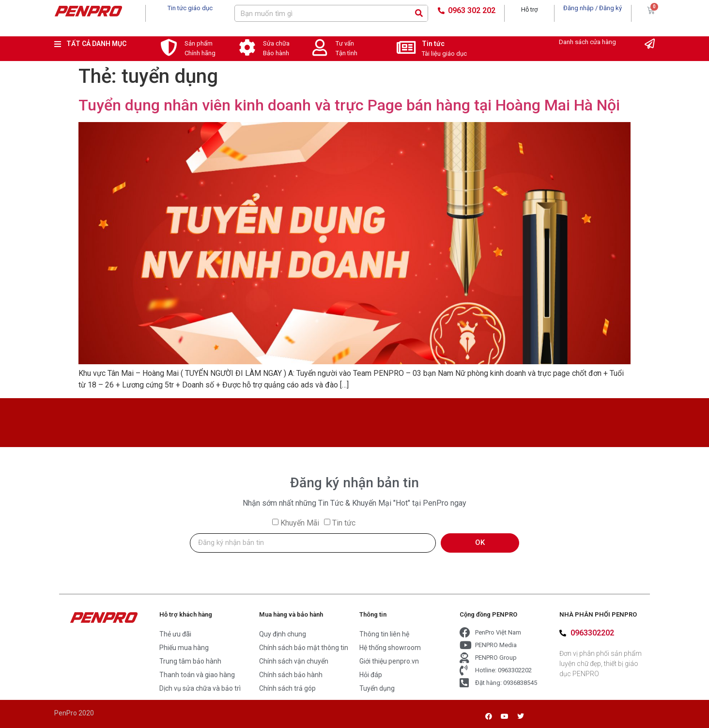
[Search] (419, 13)
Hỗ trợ (529, 9)
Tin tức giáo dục (190, 8)
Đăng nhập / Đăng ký (593, 8)
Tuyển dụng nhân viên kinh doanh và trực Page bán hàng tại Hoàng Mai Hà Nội (349, 105)
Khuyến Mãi (300, 523)
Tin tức (433, 44)
